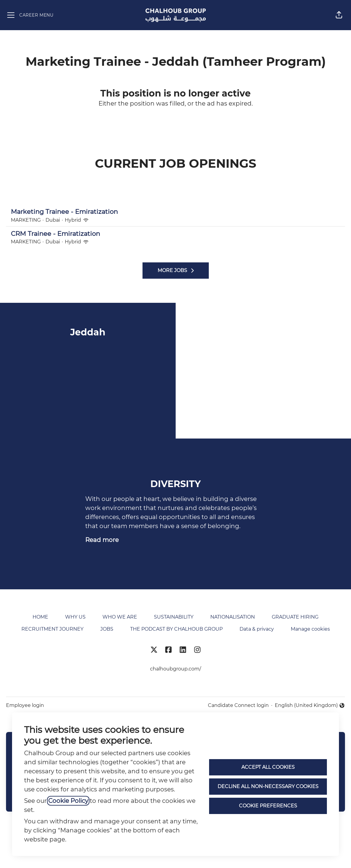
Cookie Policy (68, 801)
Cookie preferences (268, 806)
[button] (339, 15)
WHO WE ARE (120, 617)
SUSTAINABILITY (174, 617)
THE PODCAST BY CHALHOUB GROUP (176, 629)
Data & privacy (257, 629)
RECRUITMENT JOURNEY (52, 629)
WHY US (75, 617)
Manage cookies (310, 629)
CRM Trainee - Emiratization (176, 234)
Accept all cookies (268, 767)
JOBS (107, 629)
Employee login (25, 705)
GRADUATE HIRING (295, 617)
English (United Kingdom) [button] (310, 706)
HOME (40, 617)
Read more (102, 540)
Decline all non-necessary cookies (268, 786)
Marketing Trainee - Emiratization (176, 212)
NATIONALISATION (233, 617)
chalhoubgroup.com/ (176, 669)
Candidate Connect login (238, 705)
